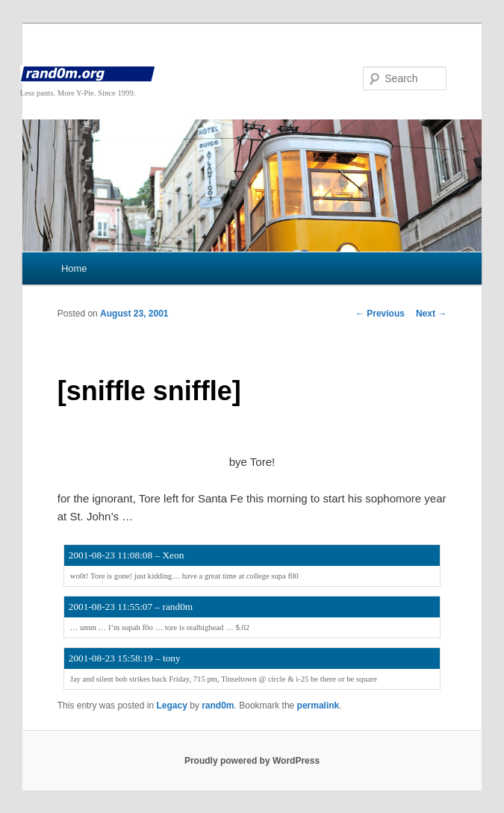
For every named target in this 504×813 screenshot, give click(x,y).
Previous (380, 314)
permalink (318, 705)
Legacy (171, 705)
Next (431, 314)
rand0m (218, 705)
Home (74, 268)
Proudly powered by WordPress (252, 761)
